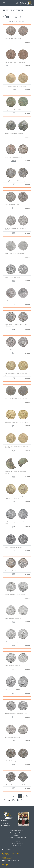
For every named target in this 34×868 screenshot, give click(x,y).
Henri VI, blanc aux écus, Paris (12, 205)
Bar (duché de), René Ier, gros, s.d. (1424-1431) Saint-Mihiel (16, 229)
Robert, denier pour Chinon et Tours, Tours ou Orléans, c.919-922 (16, 325)
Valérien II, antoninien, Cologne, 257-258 (15, 595)
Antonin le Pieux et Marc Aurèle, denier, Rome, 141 (17, 714)
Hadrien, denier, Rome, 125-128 (12, 690)
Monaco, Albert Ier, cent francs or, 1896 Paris (15, 86)
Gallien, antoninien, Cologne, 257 (13, 618)
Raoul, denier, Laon (10, 301)
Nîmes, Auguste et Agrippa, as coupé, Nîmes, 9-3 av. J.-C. (17, 472)
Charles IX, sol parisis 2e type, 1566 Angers (15, 253)
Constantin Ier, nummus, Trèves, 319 (14, 157)
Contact (17, 841)
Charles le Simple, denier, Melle (12, 277)
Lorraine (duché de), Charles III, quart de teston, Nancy (16, 523)
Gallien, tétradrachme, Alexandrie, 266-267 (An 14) (17, 761)
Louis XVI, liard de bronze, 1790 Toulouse (15, 62)
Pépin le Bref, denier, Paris (11, 350)
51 (22, 800)
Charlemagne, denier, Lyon (11, 571)
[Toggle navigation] (4, 3)
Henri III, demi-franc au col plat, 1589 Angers (15, 181)
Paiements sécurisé (17, 843)
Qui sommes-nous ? (17, 830)
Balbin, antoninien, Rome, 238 (12, 737)
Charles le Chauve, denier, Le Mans (13, 547)
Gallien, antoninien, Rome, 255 (12, 666)
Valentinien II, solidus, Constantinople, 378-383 (16, 422)
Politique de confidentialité (17, 837)
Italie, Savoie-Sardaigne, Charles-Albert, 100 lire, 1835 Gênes (16, 447)
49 (13, 800)
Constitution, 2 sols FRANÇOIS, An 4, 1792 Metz (16, 399)
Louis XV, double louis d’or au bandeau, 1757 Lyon (16, 374)
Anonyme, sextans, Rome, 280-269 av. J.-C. (15, 134)
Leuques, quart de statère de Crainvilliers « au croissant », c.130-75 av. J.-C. (16, 498)
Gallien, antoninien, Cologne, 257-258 (14, 642)
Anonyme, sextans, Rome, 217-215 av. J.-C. (15, 110)
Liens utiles (17, 845)
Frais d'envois (17, 835)
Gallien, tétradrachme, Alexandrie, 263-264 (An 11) (17, 785)
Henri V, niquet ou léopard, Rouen (13, 39)
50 (18, 800)
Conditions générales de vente (17, 833)
